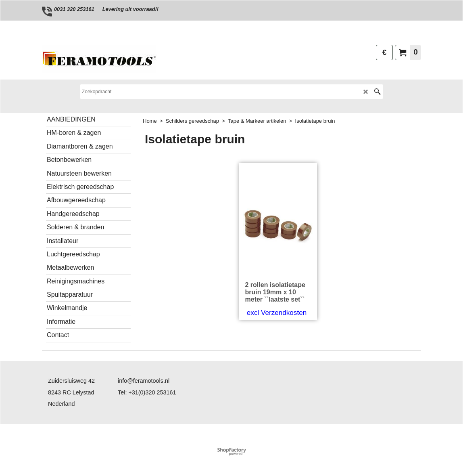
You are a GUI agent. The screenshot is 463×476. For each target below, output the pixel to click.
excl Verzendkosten (277, 313)
